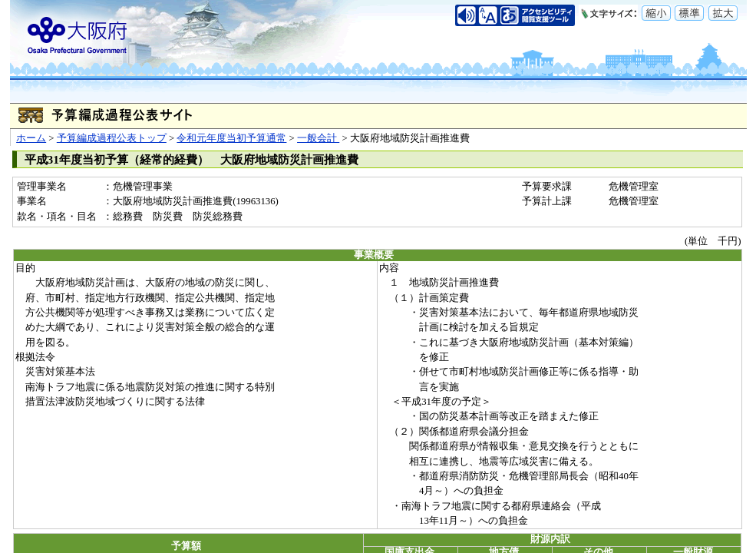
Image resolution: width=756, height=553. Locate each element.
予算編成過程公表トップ (112, 138)
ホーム (31, 138)
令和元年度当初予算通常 (231, 138)
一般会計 (318, 138)
